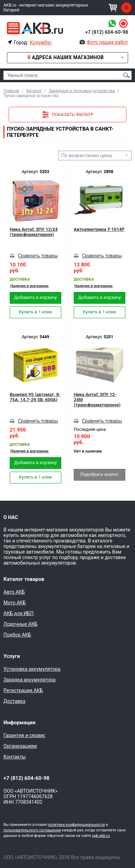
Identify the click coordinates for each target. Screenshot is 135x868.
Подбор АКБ (17, 635)
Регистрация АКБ (23, 690)
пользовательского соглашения (32, 830)
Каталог (34, 91)
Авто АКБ (14, 592)
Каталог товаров (24, 579)
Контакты (15, 757)
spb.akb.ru (101, 836)
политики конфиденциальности (76, 825)
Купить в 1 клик (35, 312)
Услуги (12, 656)
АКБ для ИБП (19, 613)
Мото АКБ (15, 603)
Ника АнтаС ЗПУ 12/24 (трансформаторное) (34, 232)
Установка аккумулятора (32, 669)
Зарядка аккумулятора (29, 680)
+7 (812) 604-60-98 (107, 32)
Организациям (20, 746)
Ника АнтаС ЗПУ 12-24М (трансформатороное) (97, 400)
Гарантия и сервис (24, 735)
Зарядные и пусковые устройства (82, 91)
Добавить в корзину (35, 297)
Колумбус (41, 43)
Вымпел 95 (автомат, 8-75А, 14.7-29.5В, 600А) (35, 397)
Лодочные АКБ (20, 624)
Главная (11, 91)
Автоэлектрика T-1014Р (99, 229)
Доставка (14, 701)
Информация (19, 723)
